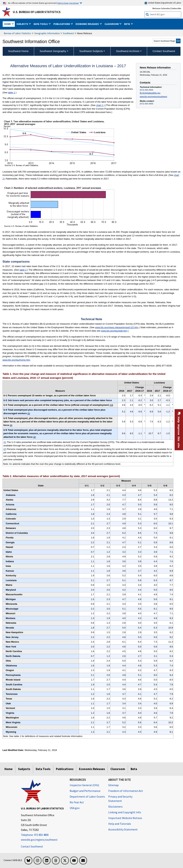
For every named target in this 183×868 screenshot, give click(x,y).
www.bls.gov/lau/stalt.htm (114, 331)
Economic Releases (92, 769)
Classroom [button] (112, 24)
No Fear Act (77, 802)
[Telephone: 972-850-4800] (43, 835)
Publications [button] (62, 24)
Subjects (24, 769)
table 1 (12, 93)
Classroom (118, 769)
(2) (5, 449)
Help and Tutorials (120, 824)
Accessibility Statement (123, 829)
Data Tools (43, 769)
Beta (134, 769)
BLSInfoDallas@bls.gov (150, 93)
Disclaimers (115, 807)
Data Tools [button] (41, 24)
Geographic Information (47, 33)
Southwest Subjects (91, 51)
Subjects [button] (23, 24)
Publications (65, 769)
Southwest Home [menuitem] (18, 51)
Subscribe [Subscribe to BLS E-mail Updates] (176, 8)
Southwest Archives (128, 51)
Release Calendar (161, 8)
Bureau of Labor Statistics (18, 33)
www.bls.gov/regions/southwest (153, 97)
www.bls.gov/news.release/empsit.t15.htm (117, 327)
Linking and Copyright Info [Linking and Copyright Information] (125, 812)
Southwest (68, 33)
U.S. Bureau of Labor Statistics (37, 12)
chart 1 (100, 105)
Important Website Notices (125, 818)
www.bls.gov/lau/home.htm (16, 360)
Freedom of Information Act (126, 791)
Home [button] (8, 24)
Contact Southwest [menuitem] (164, 51)
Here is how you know (68, 3)
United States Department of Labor (163, 3)
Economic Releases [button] (87, 24)
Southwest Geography (53, 51)
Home (8, 769)
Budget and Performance (85, 791)
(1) (5, 442)
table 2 (23, 270)
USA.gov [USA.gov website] (75, 808)
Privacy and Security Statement (120, 799)
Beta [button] (127, 24)
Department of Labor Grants (87, 797)
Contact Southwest (32, 846)
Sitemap (113, 785)
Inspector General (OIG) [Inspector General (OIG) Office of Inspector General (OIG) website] (84, 785)
